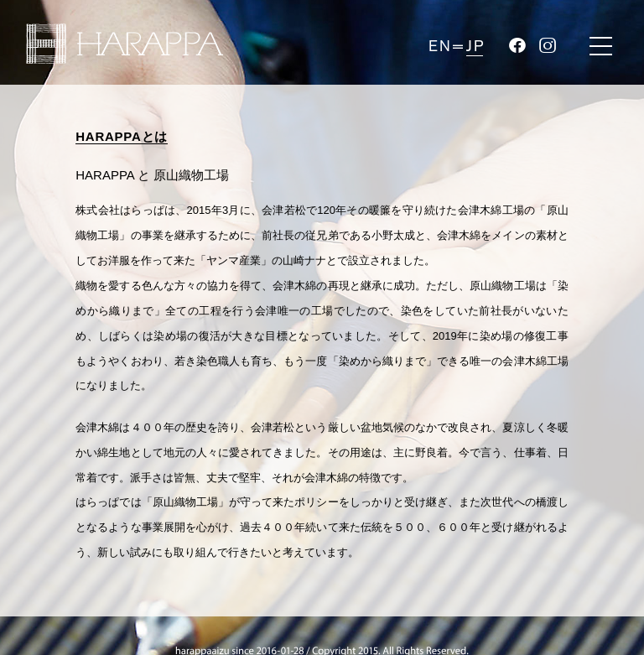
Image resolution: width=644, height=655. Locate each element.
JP (475, 46)
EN (440, 46)
